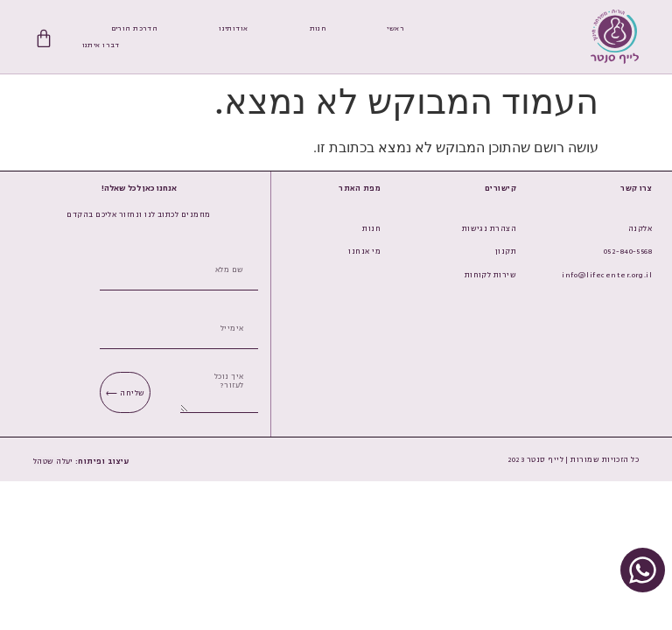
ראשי (395, 28)
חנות (318, 28)
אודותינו (233, 28)
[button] (102, 461)
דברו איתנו (101, 45)
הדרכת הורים (135, 28)
